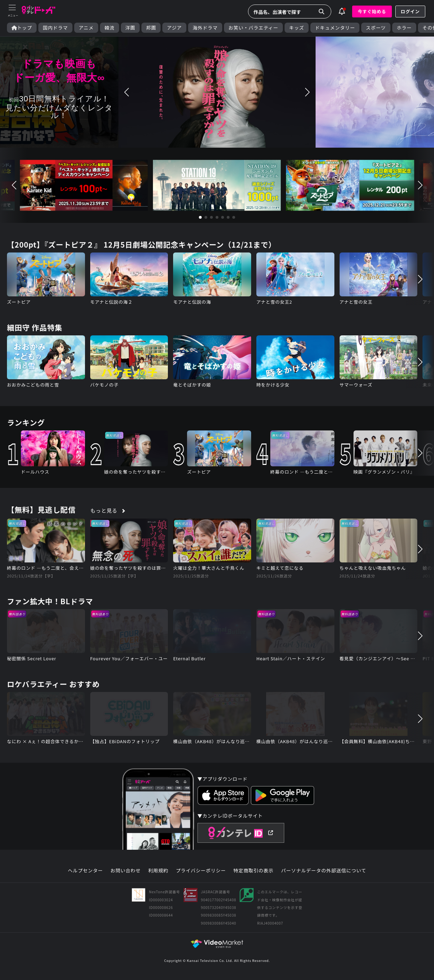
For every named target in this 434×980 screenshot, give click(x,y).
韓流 (110, 28)
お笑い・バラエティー (253, 28)
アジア (174, 28)
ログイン (410, 11)
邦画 (151, 28)
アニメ (86, 28)
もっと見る (104, 510)
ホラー (404, 28)
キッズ (297, 28)
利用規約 (158, 871)
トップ (22, 28)
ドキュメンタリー (335, 28)
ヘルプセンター (86, 871)
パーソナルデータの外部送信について (324, 871)
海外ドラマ (205, 28)
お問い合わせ (125, 871)
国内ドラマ (55, 28)
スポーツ (376, 28)
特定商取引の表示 (253, 871)
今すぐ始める (372, 11)
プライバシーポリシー (201, 871)
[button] (127, 92)
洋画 (130, 28)
